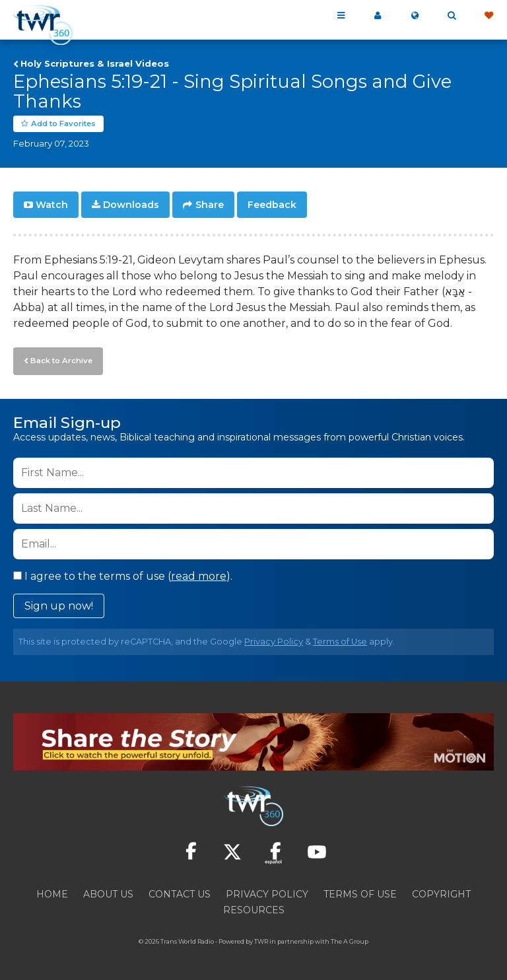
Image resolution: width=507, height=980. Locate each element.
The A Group (350, 940)
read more (199, 575)
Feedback (272, 205)
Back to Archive (60, 360)
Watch (52, 205)
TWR (261, 940)
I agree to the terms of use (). (123, 575)
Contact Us (180, 893)
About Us (108, 893)
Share (210, 205)
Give (489, 16)
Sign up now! (59, 605)
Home (52, 893)
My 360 (378, 16)
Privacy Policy (274, 640)
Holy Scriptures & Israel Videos (95, 63)
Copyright (441, 893)
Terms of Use (340, 640)
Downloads (131, 205)
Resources (254, 909)
